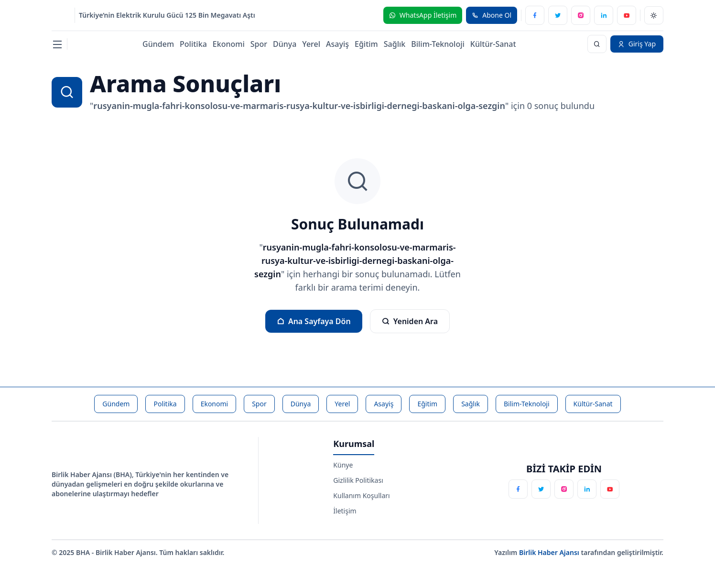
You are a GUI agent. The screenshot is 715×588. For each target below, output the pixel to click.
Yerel (311, 44)
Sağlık (395, 44)
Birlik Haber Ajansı (550, 552)
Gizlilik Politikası (358, 480)
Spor (259, 44)
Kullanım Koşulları (361, 495)
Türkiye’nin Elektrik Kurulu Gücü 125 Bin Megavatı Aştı (167, 15)
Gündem (158, 44)
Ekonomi (229, 44)
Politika (193, 44)
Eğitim (366, 44)
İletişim (345, 511)
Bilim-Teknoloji (438, 44)
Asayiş (337, 44)
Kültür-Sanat (493, 44)
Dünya (285, 44)
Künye (343, 465)
